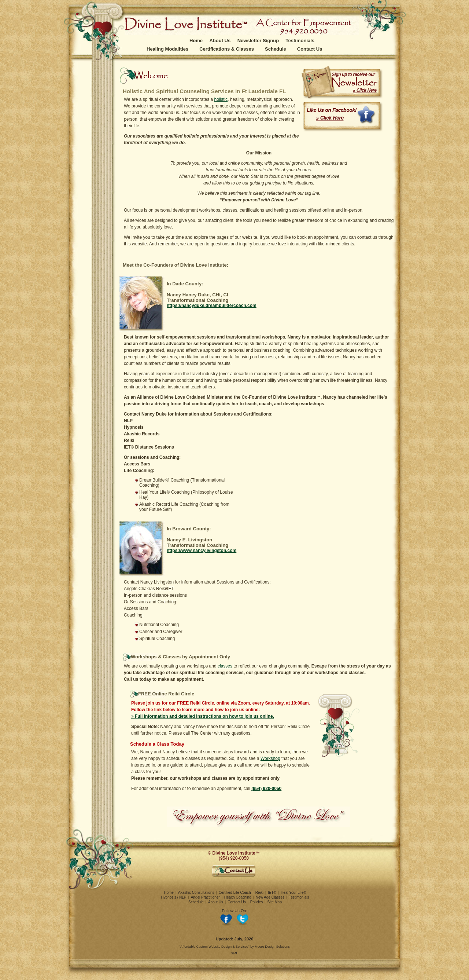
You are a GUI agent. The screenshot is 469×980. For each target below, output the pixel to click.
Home (196, 41)
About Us (220, 41)
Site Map (275, 902)
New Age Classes (270, 897)
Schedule (276, 49)
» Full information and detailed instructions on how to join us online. (203, 716)
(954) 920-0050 (266, 789)
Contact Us (310, 49)
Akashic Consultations (196, 893)
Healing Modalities (167, 49)
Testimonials (300, 41)
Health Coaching (238, 897)
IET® (272, 893)
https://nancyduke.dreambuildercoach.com (212, 306)
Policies (256, 902)
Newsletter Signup (258, 41)
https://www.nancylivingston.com (202, 551)
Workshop (270, 758)
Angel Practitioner (205, 897)
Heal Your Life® (293, 893)
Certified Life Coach (235, 893)
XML (235, 953)
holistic (221, 99)
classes (225, 666)
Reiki (259, 893)
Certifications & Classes (227, 49)
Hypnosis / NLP (174, 897)
